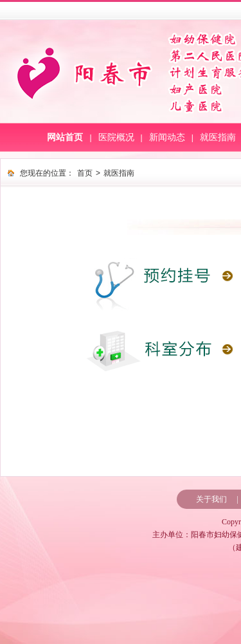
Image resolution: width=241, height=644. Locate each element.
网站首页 (65, 137)
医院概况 (116, 137)
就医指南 (218, 137)
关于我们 (211, 499)
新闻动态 (167, 137)
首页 (85, 173)
